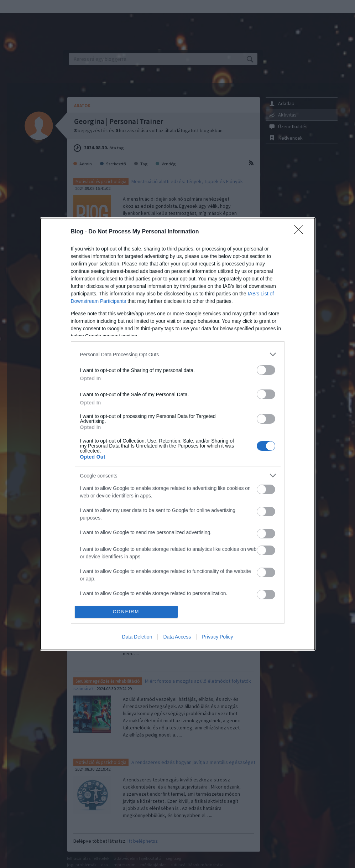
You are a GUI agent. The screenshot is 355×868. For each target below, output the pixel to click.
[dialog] (178, 434)
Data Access (177, 637)
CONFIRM (126, 612)
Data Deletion (137, 637)
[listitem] (178, 354)
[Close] (301, 232)
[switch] (266, 370)
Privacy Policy (217, 637)
